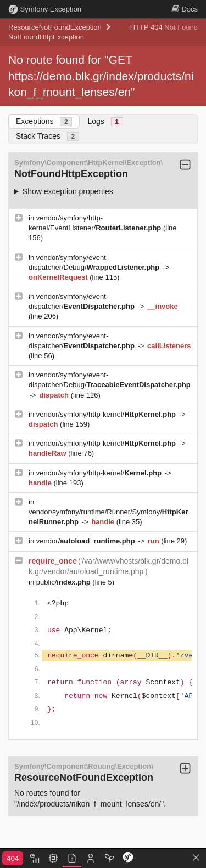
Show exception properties (68, 191)
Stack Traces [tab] (48, 136)
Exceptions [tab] (44, 121)
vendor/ (87, 541)
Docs (185, 9)
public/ (65, 582)
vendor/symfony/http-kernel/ (107, 414)
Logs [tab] (105, 121)
